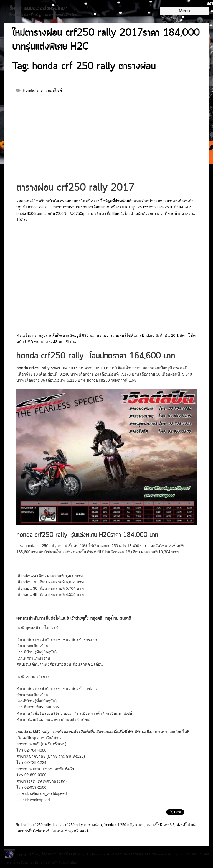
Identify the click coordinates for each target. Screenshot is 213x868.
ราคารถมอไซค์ (49, 90)
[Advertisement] (106, 140)
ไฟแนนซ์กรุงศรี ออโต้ (70, 831)
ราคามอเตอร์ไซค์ (144, 854)
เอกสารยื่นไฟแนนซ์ (33, 831)
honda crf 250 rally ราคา (124, 825)
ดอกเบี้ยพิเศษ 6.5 (161, 825)
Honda (28, 90)
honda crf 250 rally (36, 825)
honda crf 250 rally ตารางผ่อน (77, 825)
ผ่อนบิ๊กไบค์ (186, 825)
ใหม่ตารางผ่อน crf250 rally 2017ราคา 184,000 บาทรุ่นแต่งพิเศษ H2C (106, 40)
